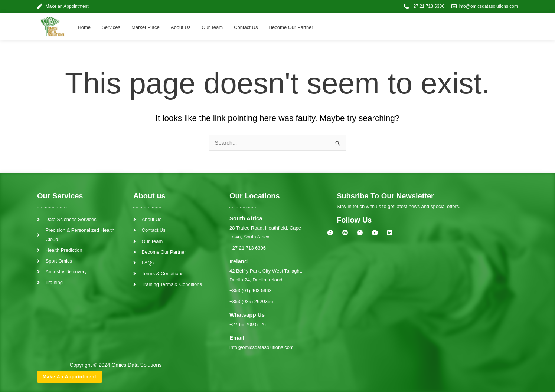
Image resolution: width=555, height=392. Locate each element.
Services (111, 27)
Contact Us (246, 27)
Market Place (146, 27)
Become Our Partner (291, 27)
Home (84, 27)
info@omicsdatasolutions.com (262, 347)
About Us (181, 27)
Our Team (212, 27)
